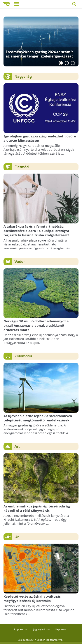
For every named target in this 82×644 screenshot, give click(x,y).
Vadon (20, 262)
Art (17, 447)
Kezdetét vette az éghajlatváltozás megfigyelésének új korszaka (32, 599)
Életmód (22, 167)
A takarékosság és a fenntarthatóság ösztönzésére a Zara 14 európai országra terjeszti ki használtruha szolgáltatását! (36, 231)
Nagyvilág (23, 77)
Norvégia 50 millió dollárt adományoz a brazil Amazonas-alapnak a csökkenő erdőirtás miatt (36, 325)
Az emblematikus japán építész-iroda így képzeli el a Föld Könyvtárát (37, 508)
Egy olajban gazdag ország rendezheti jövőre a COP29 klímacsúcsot (40, 138)
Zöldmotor (23, 356)
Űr (17, 537)
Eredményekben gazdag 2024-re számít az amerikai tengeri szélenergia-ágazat (39, 54)
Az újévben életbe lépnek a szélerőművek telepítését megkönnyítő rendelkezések (38, 418)
